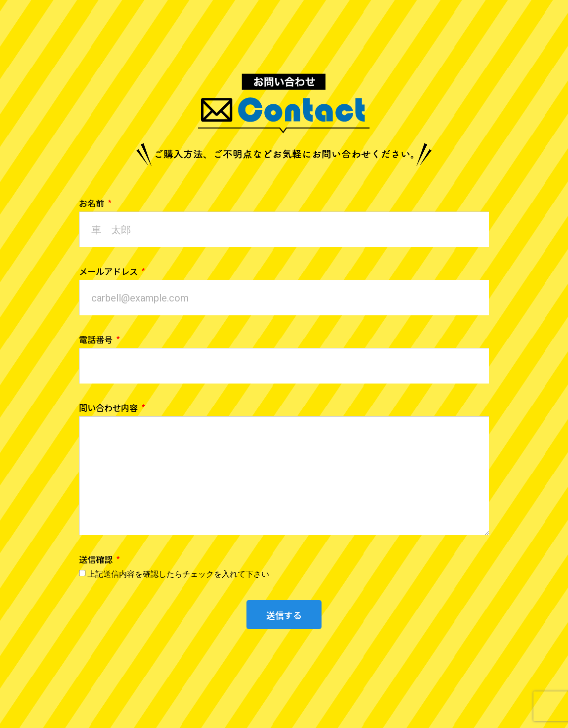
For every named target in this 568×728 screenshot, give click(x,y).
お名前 (93, 204)
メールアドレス (109, 272)
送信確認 (97, 560)
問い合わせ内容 (109, 408)
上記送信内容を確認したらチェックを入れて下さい (178, 574)
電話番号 (97, 340)
